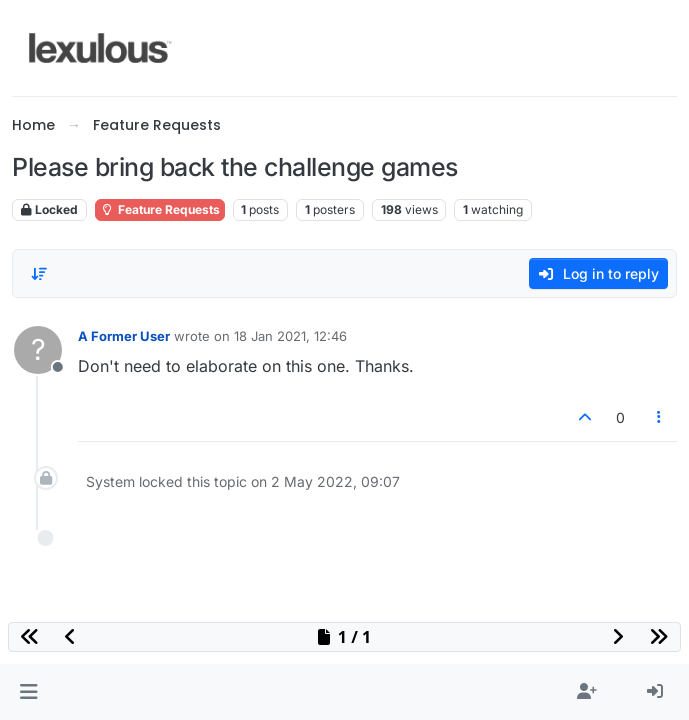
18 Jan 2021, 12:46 (290, 336)
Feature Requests (160, 209)
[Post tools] (660, 417)
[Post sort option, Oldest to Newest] (39, 274)
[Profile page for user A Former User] (38, 350)
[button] (28, 692)
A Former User (124, 336)
